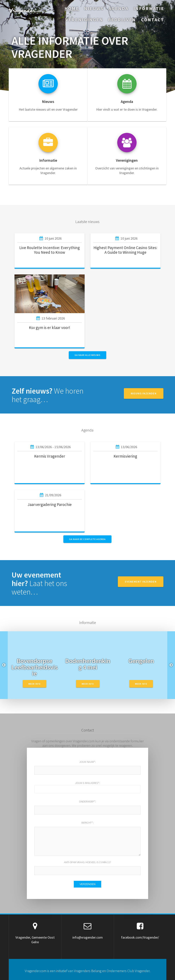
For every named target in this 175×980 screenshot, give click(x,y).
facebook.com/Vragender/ (140, 937)
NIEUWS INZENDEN (144, 393)
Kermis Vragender (50, 456)
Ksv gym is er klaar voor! (50, 328)
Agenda (119, 8)
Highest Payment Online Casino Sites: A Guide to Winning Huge (125, 250)
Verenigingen (84, 20)
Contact (153, 20)
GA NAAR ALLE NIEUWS (87, 355)
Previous (4, 665)
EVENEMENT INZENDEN (141, 582)
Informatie (149, 8)
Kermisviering (125, 456)
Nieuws (94, 8)
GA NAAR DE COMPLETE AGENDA (87, 539)
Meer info (34, 684)
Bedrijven (122, 20)
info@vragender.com (88, 937)
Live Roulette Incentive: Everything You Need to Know (50, 250)
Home (72, 8)
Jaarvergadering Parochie (50, 505)
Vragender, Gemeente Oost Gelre (35, 940)
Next (171, 665)
